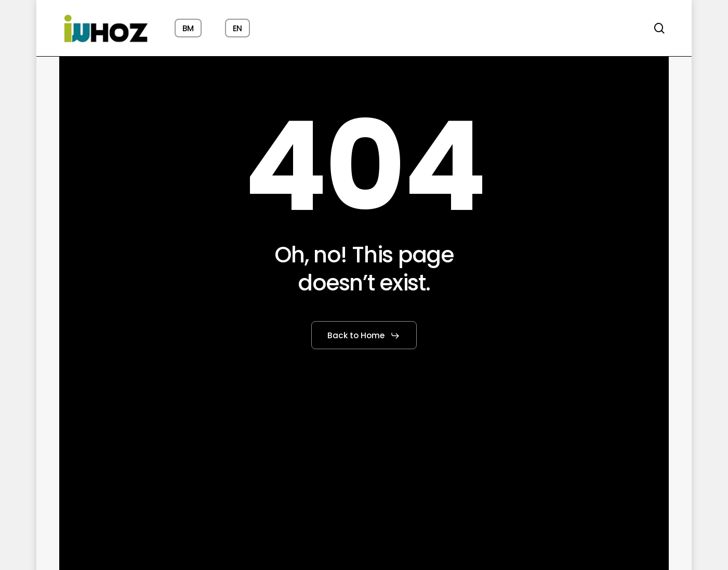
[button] (364, 336)
